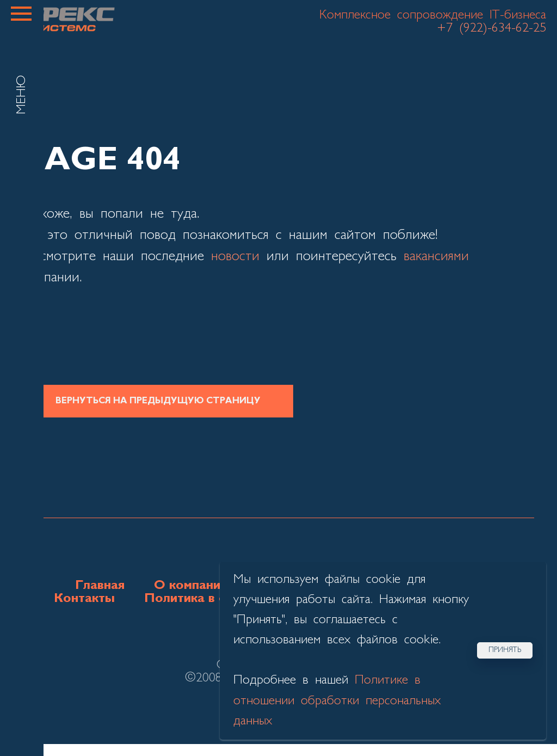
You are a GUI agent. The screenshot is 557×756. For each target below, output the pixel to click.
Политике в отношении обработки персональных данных (337, 700)
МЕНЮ (22, 95)
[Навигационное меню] (21, 14)
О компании (191, 586)
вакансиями (436, 257)
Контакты (84, 599)
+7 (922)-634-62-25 (491, 28)
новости (235, 257)
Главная (100, 586)
